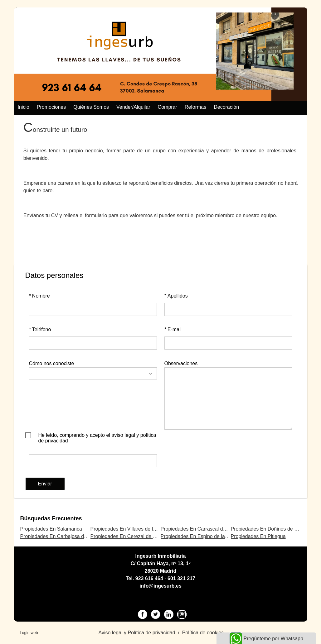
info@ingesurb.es (160, 586)
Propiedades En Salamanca (51, 529)
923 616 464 (149, 578)
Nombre (39, 296)
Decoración (226, 107)
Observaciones (181, 363)
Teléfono (40, 329)
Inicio (24, 107)
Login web (29, 633)
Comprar (168, 107)
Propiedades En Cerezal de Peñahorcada (136, 536)
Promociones (51, 107)
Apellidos (176, 296)
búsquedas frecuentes (51, 518)
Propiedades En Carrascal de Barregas (204, 529)
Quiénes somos (91, 107)
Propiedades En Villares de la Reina (130, 529)
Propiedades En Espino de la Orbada (202, 536)
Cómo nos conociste (52, 363)
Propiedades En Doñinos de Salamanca (275, 529)
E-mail (173, 329)
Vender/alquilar (133, 107)
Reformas (195, 107)
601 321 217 (181, 578)
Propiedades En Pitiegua (258, 536)
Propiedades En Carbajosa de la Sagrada (66, 536)
